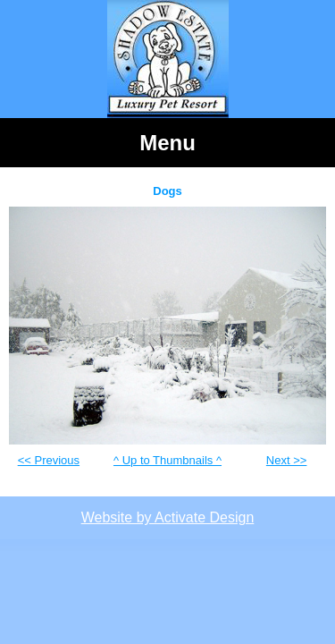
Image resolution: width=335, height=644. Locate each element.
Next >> (287, 460)
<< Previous (49, 460)
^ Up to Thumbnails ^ (167, 460)
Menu (167, 143)
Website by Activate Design (168, 517)
